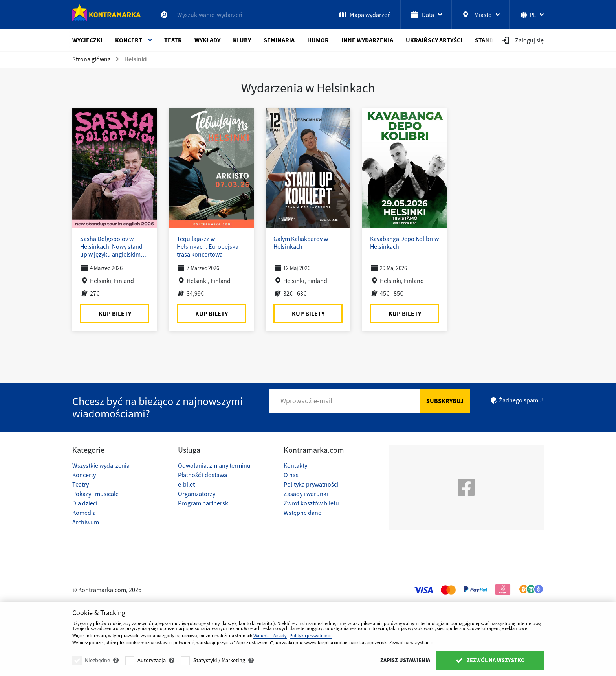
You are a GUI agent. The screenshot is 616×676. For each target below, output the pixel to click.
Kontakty (295, 465)
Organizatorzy (197, 494)
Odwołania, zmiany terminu (214, 465)
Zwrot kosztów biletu (311, 503)
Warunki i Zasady (270, 635)
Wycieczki (87, 40)
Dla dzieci (85, 503)
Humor (318, 40)
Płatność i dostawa (203, 475)
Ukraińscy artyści (434, 40)
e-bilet (186, 484)
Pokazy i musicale (95, 494)
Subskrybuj (445, 401)
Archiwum (86, 522)
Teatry (81, 484)
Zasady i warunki (306, 494)
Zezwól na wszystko (490, 660)
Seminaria (279, 40)
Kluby (242, 40)
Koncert (129, 40)
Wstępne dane (302, 513)
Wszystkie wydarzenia (101, 465)
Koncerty (84, 475)
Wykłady (207, 40)
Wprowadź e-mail (306, 401)
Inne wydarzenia (367, 40)
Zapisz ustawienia (405, 660)
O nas (291, 475)
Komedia (84, 513)
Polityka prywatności (311, 484)
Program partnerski (204, 503)
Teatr (173, 40)
